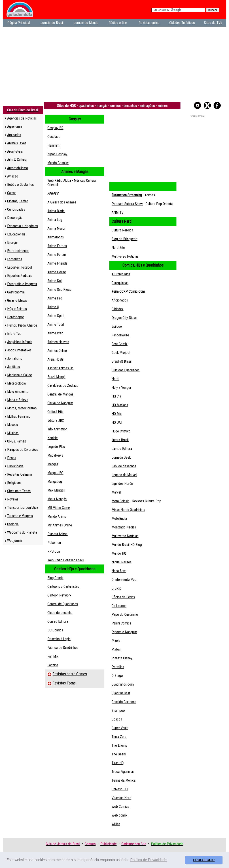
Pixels (116, 641)
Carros (12, 193)
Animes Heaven (58, 342)
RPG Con (54, 551)
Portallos (118, 667)
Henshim (53, 145)
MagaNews (55, 455)
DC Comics (55, 630)
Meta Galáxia (120, 501)
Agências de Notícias (22, 118)
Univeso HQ (120, 789)
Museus (13, 425)
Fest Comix (120, 344)
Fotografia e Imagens (22, 284)
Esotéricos (15, 259)
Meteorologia (16, 383)
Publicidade (15, 466)
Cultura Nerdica (122, 230)
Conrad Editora (58, 621)
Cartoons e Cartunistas (63, 587)
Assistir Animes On (60, 368)
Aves (23, 143)
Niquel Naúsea (122, 562)
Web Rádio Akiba (59, 181)
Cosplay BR (55, 128)
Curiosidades (16, 209)
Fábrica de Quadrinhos (63, 648)
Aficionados (120, 300)
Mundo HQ (119, 553)
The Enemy (119, 745)
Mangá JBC (55, 473)
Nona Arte (119, 571)
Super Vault (120, 728)
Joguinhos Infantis (20, 342)
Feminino (24, 416)
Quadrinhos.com (123, 684)
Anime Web (55, 333)
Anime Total (56, 324)
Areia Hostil (55, 359)
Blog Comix (55, 578)
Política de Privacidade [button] (149, 860)
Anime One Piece (59, 290)
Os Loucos (119, 606)
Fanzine (53, 665)
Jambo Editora (122, 449)
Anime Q (53, 307)
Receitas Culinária (19, 474)
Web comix (119, 815)
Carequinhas (120, 283)
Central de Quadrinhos (63, 604)
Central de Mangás (60, 394)
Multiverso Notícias (125, 256)
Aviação (13, 176)
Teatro (24, 201)
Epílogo (117, 326)
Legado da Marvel (124, 475)
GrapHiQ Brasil (122, 361)
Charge (32, 325)
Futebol (27, 267)
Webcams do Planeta (22, 532)
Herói (115, 379)
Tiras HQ (118, 763)
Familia (21, 441)
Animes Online (57, 351)
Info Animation (57, 429)
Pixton (116, 649)
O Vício (117, 588)
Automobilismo (18, 168)
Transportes (16, 508)
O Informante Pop (124, 580)
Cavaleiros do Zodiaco (63, 386)
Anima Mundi (56, 228)
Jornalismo (15, 358)
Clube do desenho (60, 613)
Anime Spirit (56, 316)
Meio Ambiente (18, 392)
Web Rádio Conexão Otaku (66, 560)
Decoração (15, 218)
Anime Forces (57, 246)
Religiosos (14, 483)
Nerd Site (118, 248)
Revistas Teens (64, 683)
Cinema (12, 201)
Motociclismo (27, 408)
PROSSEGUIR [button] (204, 860)
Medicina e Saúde (20, 375)
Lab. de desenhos (124, 466)
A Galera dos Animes (62, 202)
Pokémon (54, 543)
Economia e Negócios (22, 226)
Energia (12, 243)
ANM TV (118, 213)
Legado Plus (56, 447)
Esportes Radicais (20, 276)
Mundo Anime (57, 516)
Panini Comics (121, 623)
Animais (13, 143)
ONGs (11, 441)
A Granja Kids (121, 274)
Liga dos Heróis (123, 484)
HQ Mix (117, 414)
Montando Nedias (124, 527)
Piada (22, 325)
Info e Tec (14, 334)
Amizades (14, 135)
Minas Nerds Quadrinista (128, 510)
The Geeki (119, 754)
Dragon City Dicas (124, 318)
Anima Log (55, 220)
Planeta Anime (57, 534)
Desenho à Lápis (59, 639)
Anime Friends (57, 263)
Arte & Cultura (17, 160)
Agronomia (15, 127)
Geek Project (121, 353)
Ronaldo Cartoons (124, 702)
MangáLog (55, 482)
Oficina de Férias (123, 597)
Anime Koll (55, 281)
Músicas (13, 433)
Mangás (53, 464)
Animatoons (56, 237)
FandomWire (120, 335)
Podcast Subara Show (127, 204)
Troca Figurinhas (123, 772)
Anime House (57, 272)
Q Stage (117, 676)
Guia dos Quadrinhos (126, 370)
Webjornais (15, 541)
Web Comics (120, 807)
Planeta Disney (122, 658)
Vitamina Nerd (121, 798)
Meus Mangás (57, 499)
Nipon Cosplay (57, 154)
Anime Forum (57, 255)
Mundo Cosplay (58, 163)
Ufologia (13, 524)
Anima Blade (56, 211)
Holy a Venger (121, 388)
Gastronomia (16, 292)
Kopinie (53, 438)
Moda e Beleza (18, 400)
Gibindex (118, 309)
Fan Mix (53, 656)
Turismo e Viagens (20, 516)
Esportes (13, 267)
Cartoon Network (59, 595)
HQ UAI (117, 422)
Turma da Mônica (124, 780)
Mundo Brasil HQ (123, 545)
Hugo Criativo (121, 431)
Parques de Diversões (23, 450)
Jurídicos (14, 367)
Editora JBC (56, 420)
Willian (116, 824)
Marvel (116, 492)
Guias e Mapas (17, 300)
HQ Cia (116, 396)
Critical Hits (55, 412)
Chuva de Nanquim (60, 403)
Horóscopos (16, 317)
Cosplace (54, 137)
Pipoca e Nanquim (124, 632)
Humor (12, 325)
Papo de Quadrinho (125, 615)
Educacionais (16, 234)
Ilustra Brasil (120, 440)
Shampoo (118, 711)
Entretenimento (18, 251)
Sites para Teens (19, 491)
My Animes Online (60, 525)
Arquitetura (15, 151)
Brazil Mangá (56, 377)
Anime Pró (55, 298)
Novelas (13, 499)
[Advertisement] (114, 62)
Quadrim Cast (121, 693)
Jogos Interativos (19, 350)
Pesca (12, 458)
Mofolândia (119, 518)
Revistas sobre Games (70, 674)
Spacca (117, 719)
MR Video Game (59, 508)
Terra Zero (119, 737)
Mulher (12, 416)
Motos (12, 408)
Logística (32, 508)
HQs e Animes (17, 309)
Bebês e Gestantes (20, 185)
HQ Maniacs (120, 405)
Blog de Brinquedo (124, 239)
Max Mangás (56, 490)
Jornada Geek (121, 457)
